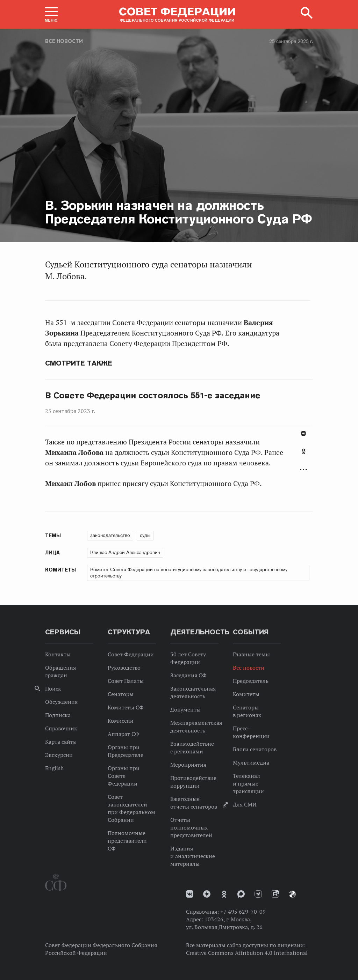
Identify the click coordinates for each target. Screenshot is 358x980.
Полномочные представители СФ (127, 841)
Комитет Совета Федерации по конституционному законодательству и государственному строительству (189, 573)
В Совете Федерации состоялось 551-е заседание (153, 396)
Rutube (275, 894)
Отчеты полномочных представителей (191, 827)
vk (190, 894)
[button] (51, 14)
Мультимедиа (251, 762)
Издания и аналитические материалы (193, 856)
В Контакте (303, 433)
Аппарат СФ (124, 734)
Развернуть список (303, 470)
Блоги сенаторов (255, 749)
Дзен (207, 894)
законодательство (110, 535)
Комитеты (246, 694)
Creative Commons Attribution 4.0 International (247, 953)
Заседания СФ (188, 675)
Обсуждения (61, 702)
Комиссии (121, 721)
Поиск (53, 688)
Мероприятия (188, 765)
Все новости (64, 41)
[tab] (303, 455)
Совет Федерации (131, 654)
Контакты (58, 654)
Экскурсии (59, 755)
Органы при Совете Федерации (124, 776)
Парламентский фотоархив (292, 894)
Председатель (251, 681)
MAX (241, 894)
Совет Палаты (126, 681)
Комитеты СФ (126, 707)
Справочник (61, 728)
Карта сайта (60, 742)
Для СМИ (245, 804)
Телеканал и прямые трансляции (248, 783)
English (54, 768)
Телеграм (258, 894)
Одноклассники (304, 451)
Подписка (58, 715)
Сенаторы (121, 694)
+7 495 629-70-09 (243, 912)
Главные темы (251, 654)
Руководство (124, 668)
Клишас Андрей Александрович (125, 552)
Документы (185, 709)
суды (145, 535)
